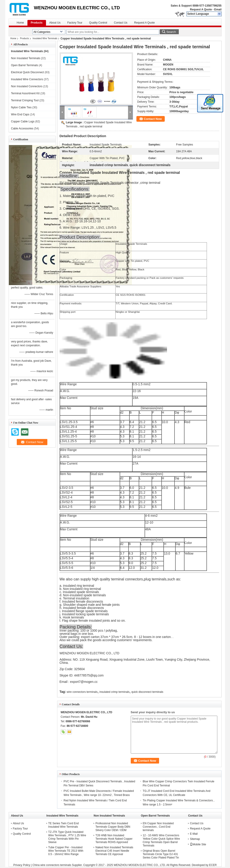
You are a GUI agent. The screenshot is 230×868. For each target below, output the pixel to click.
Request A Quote (201, 10)
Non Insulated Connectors (27, 86)
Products (37, 23)
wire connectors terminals (82, 692)
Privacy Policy (22, 865)
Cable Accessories (22, 129)
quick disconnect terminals (147, 692)
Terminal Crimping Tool (25, 100)
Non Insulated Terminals (26, 58)
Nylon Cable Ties (21, 107)
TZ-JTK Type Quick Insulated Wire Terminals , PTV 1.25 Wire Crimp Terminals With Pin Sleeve (67, 837)
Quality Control (98, 23)
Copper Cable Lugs (23, 121)
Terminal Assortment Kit (25, 93)
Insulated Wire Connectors (27, 79)
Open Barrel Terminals (25, 65)
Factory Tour (75, 23)
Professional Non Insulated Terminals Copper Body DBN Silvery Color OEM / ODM (113, 827)
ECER (213, 865)
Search (171, 32)
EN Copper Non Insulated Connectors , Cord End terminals (158, 827)
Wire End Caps (20, 114)
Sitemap (195, 839)
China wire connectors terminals (52, 865)
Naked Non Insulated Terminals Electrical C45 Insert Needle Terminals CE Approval (114, 851)
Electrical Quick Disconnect (28, 72)
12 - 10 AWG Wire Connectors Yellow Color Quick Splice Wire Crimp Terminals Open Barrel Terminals (161, 840)
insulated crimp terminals (115, 692)
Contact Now (153, 119)
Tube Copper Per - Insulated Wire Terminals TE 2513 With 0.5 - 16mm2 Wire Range (66, 851)
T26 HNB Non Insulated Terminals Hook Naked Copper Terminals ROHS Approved (114, 839)
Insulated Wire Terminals (45, 38)
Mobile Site (198, 844)
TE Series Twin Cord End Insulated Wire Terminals (64, 825)
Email (218, 10)
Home (20, 23)
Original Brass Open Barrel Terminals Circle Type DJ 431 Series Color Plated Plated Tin (161, 854)
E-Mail (194, 834)
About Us (55, 23)
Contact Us (121, 23)
